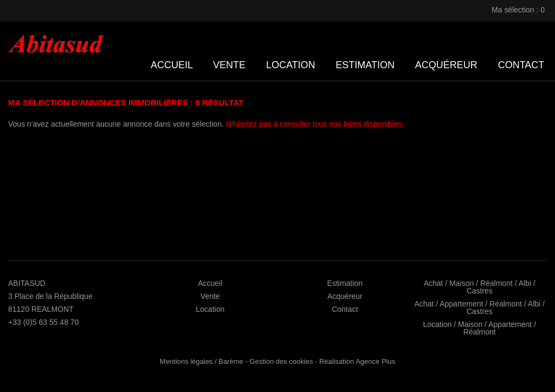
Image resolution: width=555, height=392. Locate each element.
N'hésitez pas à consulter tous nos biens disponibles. (315, 124)
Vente (229, 65)
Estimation (365, 65)
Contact (521, 65)
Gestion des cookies (281, 361)
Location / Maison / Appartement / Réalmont (479, 328)
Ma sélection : (519, 10)
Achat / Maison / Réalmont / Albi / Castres (480, 287)
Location (291, 65)
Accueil (172, 65)
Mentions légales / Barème (202, 361)
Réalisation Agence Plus (357, 361)
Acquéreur (446, 65)
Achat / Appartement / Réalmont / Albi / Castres (480, 308)
